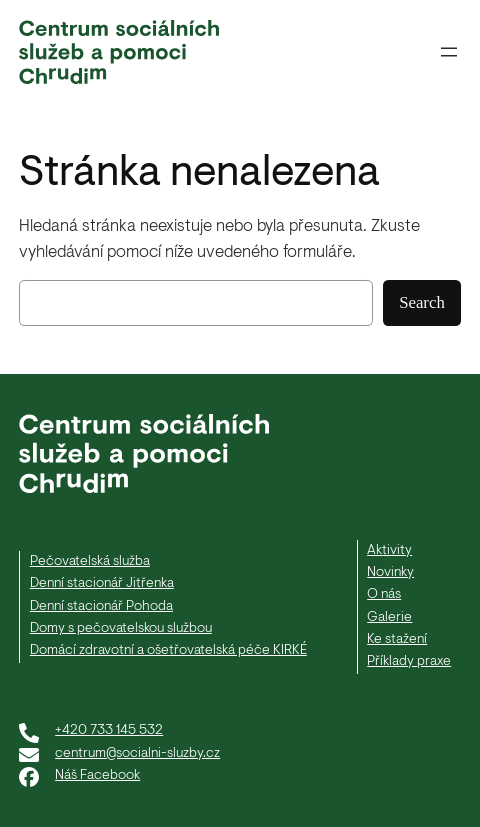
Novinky (390, 572)
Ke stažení (397, 639)
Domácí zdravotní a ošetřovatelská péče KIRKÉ (168, 650)
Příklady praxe (409, 661)
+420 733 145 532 (109, 730)
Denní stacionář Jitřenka (102, 583)
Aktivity (389, 550)
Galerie (389, 617)
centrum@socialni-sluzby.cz (137, 753)
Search (422, 302)
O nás (384, 594)
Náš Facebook (97, 775)
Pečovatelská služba (90, 561)
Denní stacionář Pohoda (101, 606)
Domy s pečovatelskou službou (121, 628)
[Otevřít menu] (449, 52)
